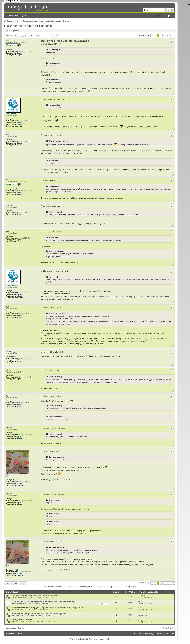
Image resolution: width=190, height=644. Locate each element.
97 (16, 140)
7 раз (19, 436)
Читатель (9, 428)
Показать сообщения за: (61, 587)
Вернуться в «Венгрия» (16, 628)
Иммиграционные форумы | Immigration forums (42, 21)
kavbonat (9, 206)
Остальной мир (50, 622)
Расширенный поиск (172, 10)
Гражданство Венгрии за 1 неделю (28, 26)
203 (16, 49)
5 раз (19, 214)
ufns (140, 614)
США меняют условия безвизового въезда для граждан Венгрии (43, 601)
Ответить (10, 36)
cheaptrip (15, 622)
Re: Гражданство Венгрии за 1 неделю (65, 41)
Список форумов (14, 21)
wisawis (9, 370)
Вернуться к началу (173, 93)
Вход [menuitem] (172, 16)
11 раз (20, 124)
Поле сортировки (95, 587)
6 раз (19, 53)
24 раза (20, 360)
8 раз (19, 145)
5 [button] (167, 36)
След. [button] (174, 36)
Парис (14, 603)
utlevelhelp (142, 596)
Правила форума (12, 31)
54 (16, 119)
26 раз (20, 438)
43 (16, 356)
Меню (11, 16)
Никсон (8, 351)
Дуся (8, 475)
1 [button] (155, 36)
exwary (141, 620)
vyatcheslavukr (17, 597)
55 (16, 211)
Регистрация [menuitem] (162, 16)
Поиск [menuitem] (19, 16)
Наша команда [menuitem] (142, 634)
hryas (140, 602)
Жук (7, 134)
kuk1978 (15, 616)
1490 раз (20, 485)
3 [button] (161, 36)
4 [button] (164, 36)
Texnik (14, 609)
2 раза (19, 143)
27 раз (20, 55)
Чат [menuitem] (26, 16)
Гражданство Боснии (22, 620)
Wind (8, 40)
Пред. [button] (152, 36)
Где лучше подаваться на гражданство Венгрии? (35, 595)
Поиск (168, 10)
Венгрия (67, 21)
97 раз (19, 483)
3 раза (19, 122)
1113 (16, 480)
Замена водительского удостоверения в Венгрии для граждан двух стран (47, 607)
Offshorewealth (11, 114)
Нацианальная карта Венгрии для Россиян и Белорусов (39, 614)
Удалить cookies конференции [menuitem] (162, 634)
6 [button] (171, 36)
